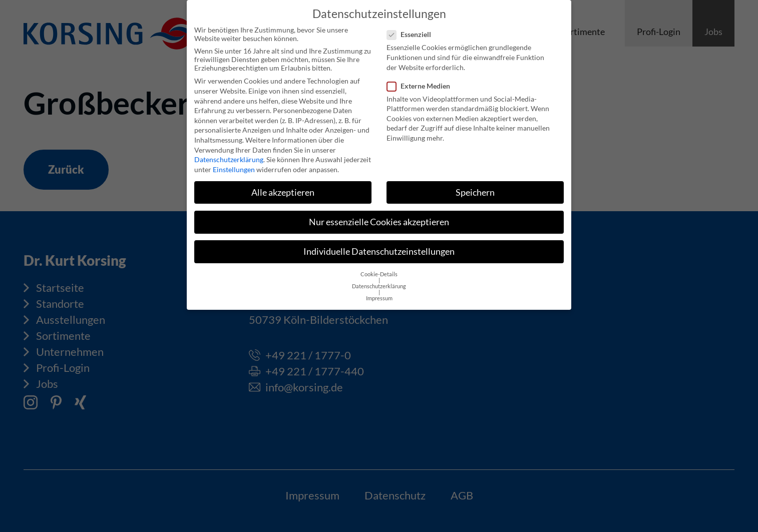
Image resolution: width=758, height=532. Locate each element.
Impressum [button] (379, 291)
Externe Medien (422, 78)
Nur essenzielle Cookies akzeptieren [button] (379, 214)
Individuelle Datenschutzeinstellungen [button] (379, 244)
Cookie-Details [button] (379, 267)
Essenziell (412, 27)
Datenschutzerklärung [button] (379, 279)
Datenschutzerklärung (229, 152)
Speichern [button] (475, 185)
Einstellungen (234, 162)
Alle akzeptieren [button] (283, 185)
